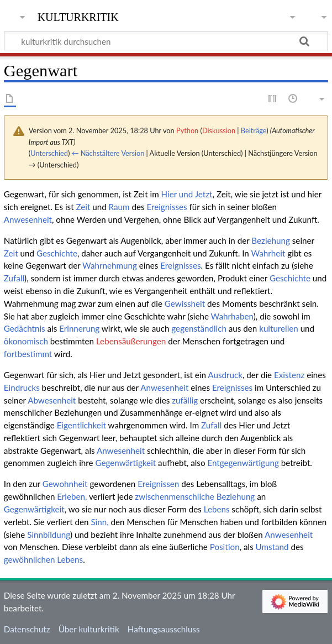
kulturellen (279, 328)
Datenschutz (27, 629)
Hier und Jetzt (187, 194)
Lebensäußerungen (131, 341)
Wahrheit (268, 253)
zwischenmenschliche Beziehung (195, 496)
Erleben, (72, 496)
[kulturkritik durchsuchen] (166, 41)
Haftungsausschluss (164, 629)
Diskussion (219, 130)
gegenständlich (199, 328)
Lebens (217, 509)
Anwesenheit (28, 219)
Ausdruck (225, 375)
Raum (119, 207)
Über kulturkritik (89, 629)
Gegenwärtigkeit (125, 463)
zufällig (185, 400)
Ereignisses (167, 207)
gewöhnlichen (30, 559)
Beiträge (254, 130)
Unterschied (49, 153)
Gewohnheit (65, 484)
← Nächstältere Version (108, 153)
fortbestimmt (28, 354)
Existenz (289, 375)
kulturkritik (78, 16)
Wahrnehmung (110, 265)
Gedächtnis (25, 328)
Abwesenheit (52, 400)
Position (225, 547)
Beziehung (271, 240)
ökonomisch (26, 341)
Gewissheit (185, 303)
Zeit (83, 207)
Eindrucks (22, 388)
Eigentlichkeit (81, 425)
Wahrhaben (232, 316)
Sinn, (99, 522)
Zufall (14, 278)
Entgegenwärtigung (243, 463)
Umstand (272, 547)
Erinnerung (79, 328)
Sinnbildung (49, 535)
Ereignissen (158, 484)
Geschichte (57, 253)
